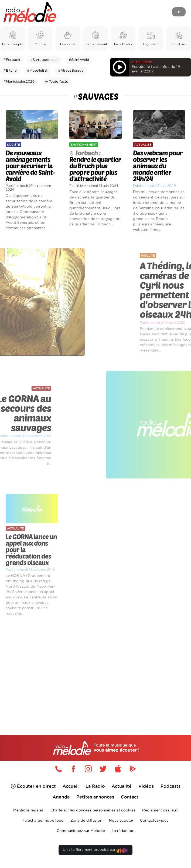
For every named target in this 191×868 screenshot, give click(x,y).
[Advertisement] (95, 666)
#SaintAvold (79, 60)
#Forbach (12, 60)
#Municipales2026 (19, 82)
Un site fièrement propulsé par (95, 851)
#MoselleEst (37, 71)
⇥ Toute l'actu (57, 82)
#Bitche (10, 71)
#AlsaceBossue (71, 71)
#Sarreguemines (44, 60)
